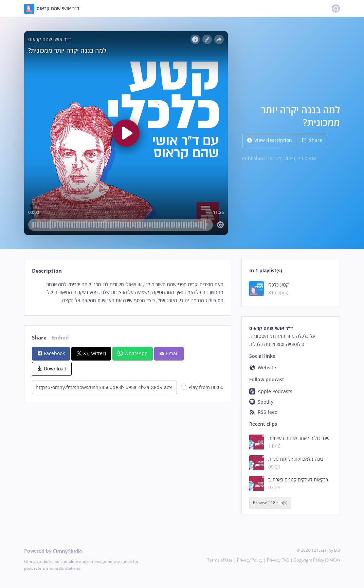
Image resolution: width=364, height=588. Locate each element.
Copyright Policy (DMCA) (317, 560)
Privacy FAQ (278, 560)
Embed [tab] (60, 338)
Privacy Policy (250, 560)
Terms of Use (220, 560)
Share (312, 140)
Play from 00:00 (203, 387)
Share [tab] (39, 338)
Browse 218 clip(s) (270, 503)
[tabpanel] (128, 292)
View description (270, 140)
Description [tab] (47, 271)
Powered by (53, 551)
